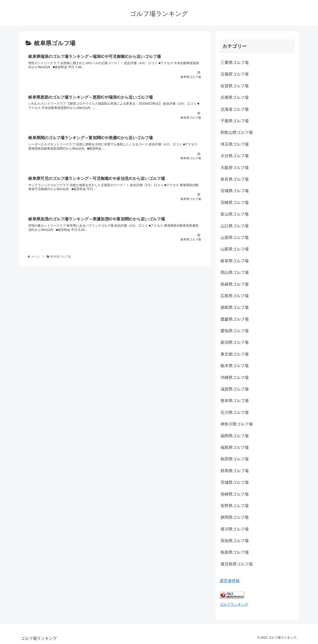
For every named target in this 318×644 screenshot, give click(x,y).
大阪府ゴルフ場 (235, 168)
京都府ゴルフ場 (235, 74)
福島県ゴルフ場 (235, 447)
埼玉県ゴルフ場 (235, 144)
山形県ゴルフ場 (235, 238)
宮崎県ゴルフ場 (235, 203)
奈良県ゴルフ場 (235, 179)
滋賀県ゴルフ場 (235, 389)
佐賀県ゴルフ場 (235, 86)
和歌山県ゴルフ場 (237, 132)
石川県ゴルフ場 (235, 412)
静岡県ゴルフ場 (235, 517)
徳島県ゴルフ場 (235, 307)
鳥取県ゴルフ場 (235, 552)
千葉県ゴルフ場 (235, 121)
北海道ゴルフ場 (235, 109)
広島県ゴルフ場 (235, 296)
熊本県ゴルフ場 (235, 401)
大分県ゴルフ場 (235, 156)
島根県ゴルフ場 (235, 284)
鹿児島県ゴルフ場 (237, 564)
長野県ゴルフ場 (235, 506)
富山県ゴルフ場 (235, 214)
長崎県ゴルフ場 (235, 494)
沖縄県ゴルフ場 (235, 378)
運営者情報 (230, 581)
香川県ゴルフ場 (235, 529)
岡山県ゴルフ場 (235, 272)
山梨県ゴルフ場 (235, 249)
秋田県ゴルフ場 (235, 459)
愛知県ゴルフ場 (235, 331)
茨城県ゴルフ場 (235, 482)
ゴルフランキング (234, 604)
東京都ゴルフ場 (235, 354)
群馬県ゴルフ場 (235, 471)
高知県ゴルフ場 (235, 541)
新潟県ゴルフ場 (235, 342)
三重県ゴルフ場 (235, 63)
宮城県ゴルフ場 (235, 191)
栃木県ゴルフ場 (235, 366)
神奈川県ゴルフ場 (237, 424)
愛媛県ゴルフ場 (235, 319)
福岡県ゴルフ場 (235, 436)
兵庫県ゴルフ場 (235, 98)
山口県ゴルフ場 (235, 226)
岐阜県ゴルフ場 (235, 261)
